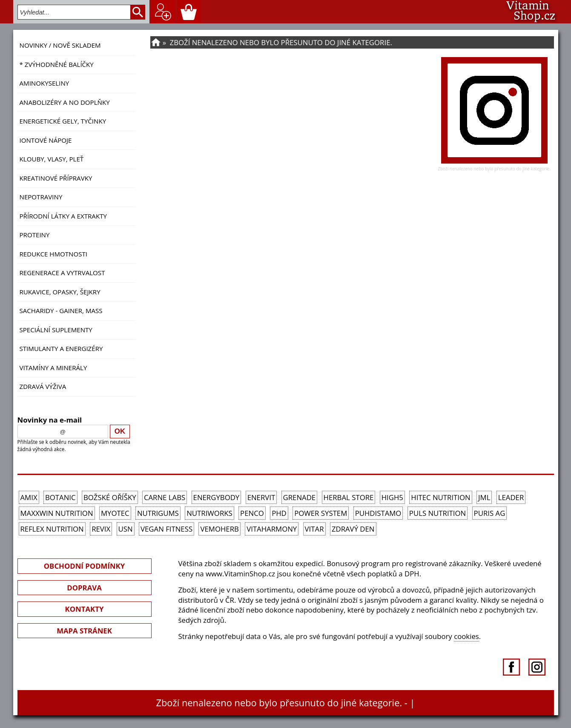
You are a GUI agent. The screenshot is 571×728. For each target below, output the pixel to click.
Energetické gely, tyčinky (63, 121)
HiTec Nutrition (440, 497)
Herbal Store (349, 497)
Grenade (300, 497)
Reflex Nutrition (52, 529)
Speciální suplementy (56, 330)
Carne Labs (165, 497)
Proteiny (35, 235)
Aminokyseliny (44, 83)
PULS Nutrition (438, 513)
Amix (29, 497)
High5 (392, 497)
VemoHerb (219, 529)
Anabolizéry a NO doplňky (65, 102)
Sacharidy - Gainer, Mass (61, 311)
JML (484, 497)
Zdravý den (353, 529)
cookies (466, 636)
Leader (511, 497)
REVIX (101, 529)
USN (126, 529)
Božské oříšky (110, 497)
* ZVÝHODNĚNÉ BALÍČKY (57, 64)
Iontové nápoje (46, 140)
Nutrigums (158, 513)
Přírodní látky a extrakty (63, 216)
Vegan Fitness (166, 529)
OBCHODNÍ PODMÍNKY (84, 566)
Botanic (60, 497)
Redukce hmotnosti (54, 254)
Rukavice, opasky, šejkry (60, 292)
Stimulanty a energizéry (61, 348)
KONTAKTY (85, 609)
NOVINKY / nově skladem (60, 45)
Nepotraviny (41, 197)
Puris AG (490, 513)
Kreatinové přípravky (56, 178)
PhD (279, 513)
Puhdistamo (378, 513)
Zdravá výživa (43, 386)
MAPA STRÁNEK (84, 631)
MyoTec (115, 513)
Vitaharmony (272, 529)
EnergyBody (217, 497)
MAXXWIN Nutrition (57, 513)
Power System (321, 513)
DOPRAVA (84, 588)
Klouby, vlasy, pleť (52, 159)
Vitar (314, 529)
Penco (252, 513)
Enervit (261, 497)
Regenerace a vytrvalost (62, 273)
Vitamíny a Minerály (53, 368)
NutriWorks (209, 513)
